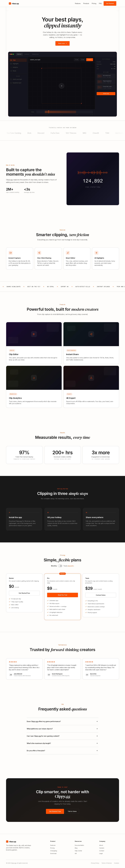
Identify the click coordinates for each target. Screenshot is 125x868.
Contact (102, 851)
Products (86, 3)
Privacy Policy (95, 863)
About (101, 845)
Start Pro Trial (62, 595)
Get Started (110, 3)
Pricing (94, 3)
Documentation (79, 845)
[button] (60, 567)
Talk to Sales (72, 812)
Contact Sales (101, 595)
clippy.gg (14, 3)
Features (78, 3)
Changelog (54, 851)
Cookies (117, 863)
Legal (101, 853)
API (76, 853)
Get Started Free (24, 593)
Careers (102, 848)
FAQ (100, 3)
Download (53, 853)
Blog (76, 848)
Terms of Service (107, 863)
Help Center (78, 851)
